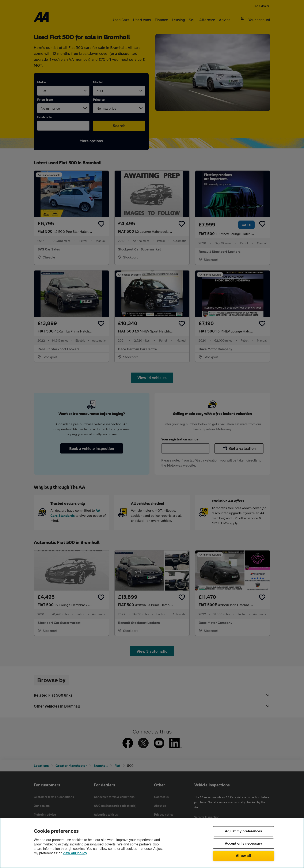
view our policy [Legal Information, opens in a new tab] (75, 853)
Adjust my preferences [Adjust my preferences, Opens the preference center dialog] (243, 831)
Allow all (244, 856)
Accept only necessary (244, 844)
